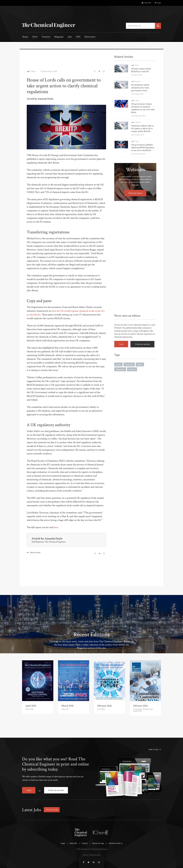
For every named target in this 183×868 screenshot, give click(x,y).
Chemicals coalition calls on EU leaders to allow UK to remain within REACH (142, 128)
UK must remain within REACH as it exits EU (141, 70)
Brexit (118, 364)
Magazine (57, 37)
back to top (153, 749)
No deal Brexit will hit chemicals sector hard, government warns (140, 87)
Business (138, 81)
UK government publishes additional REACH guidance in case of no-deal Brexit (143, 147)
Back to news (35, 552)
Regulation (120, 369)
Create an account (143, 344)
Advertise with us (115, 843)
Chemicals (129, 364)
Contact (85, 843)
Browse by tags (98, 843)
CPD (74, 37)
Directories (85, 37)
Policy (34, 71)
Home (25, 37)
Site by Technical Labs (91, 854)
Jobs (67, 37)
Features (44, 37)
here (56, 527)
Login (158, 3)
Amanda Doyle (54, 538)
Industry (138, 122)
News (34, 37)
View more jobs (52, 809)
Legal (63, 843)
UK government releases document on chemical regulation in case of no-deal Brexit (143, 108)
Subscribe (146, 3)
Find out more (135, 193)
